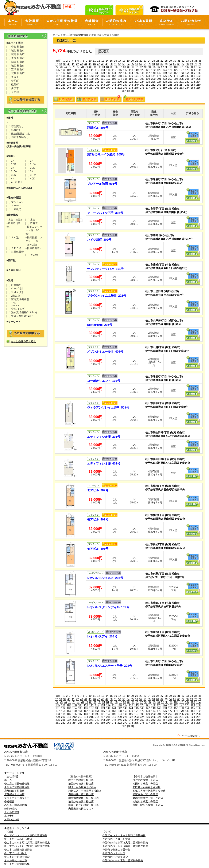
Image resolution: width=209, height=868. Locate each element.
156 (198, 73)
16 (115, 61)
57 (141, 64)
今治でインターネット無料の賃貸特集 (124, 835)
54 (128, 64)
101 (182, 67)
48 (103, 64)
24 (149, 61)
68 (187, 64)
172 (142, 76)
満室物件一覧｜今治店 (145, 794)
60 (153, 64)
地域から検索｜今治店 (145, 802)
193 (114, 79)
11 (94, 61)
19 (128, 61)
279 (159, 88)
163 (92, 76)
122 (153, 70)
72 (57, 67)
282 (176, 88)
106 (63, 70)
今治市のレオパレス (114, 853)
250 (142, 85)
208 (198, 79)
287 (124, 91)
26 (158, 61)
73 (61, 67)
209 (58, 82)
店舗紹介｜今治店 (14, 794)
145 (136, 73)
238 (74, 85)
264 (74, 88)
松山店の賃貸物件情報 (76, 35)
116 (120, 70)
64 (170, 64)
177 (170, 76)
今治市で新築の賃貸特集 (116, 850)
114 (108, 70)
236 (63, 85)
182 (198, 76)
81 (95, 67)
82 (99, 67)
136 (86, 73)
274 (131, 88)
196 (131, 79)
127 (182, 70)
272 (120, 88)
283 (182, 88)
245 (114, 85)
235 (58, 85)
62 (162, 64)
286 (198, 88)
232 (187, 82)
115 (114, 70)
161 (80, 76)
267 (92, 88)
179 (182, 76)
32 (183, 61)
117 (125, 70)
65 (175, 64)
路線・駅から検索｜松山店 (84, 805)
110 (86, 70)
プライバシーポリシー (17, 798)
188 (86, 79)
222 (131, 82)
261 (58, 88)
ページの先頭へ (191, 736)
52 (119, 64)
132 (63, 73)
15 (111, 61)
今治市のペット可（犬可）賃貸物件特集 (125, 843)
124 (165, 70)
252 (153, 85)
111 (92, 70)
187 (80, 79)
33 (187, 61)
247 (125, 85)
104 (198, 67)
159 (69, 76)
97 (162, 67)
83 (103, 67)
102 (187, 67)
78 (82, 67)
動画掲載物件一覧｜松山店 (84, 798)
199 (148, 79)
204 (176, 79)
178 (176, 76)
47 (98, 64)
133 (69, 73)
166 (108, 76)
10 (90, 61)
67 (183, 64)
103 (193, 67)
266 (86, 88)
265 (80, 88)
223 (136, 82)
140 (108, 73)
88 (125, 67)
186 (74, 79)
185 (69, 79)
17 (120, 61)
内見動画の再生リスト (81, 809)
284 (187, 88)
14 (107, 61)
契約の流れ (11, 809)
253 (159, 85)
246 (120, 85)
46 (94, 64)
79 (87, 67)
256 (176, 85)
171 (136, 76)
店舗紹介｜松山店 (14, 791)
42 (77, 64)
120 (142, 70)
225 (148, 82)
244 (108, 85)
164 (97, 76)
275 (136, 88)
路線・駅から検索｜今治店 (148, 805)
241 (92, 85)
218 (108, 82)
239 (80, 85)
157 (58, 76)
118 (131, 70)
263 (69, 88)
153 (182, 73)
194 (120, 79)
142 (120, 73)
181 (193, 76)
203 (170, 79)
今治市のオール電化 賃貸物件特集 (123, 860)
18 (124, 61)
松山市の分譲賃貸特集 (17, 864)
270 (108, 88)
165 (103, 76)
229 (170, 82)
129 (193, 70)
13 (103, 61)
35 (196, 61)
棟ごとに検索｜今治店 (145, 780)
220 (120, 82)
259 (193, 85)
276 (142, 88)
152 (176, 73)
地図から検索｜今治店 (145, 784)
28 (166, 61)
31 (179, 61)
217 (103, 82)
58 (145, 64)
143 (125, 73)
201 (159, 79)
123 (159, 70)
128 (187, 70)
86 (116, 67)
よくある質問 (12, 812)
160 (74, 76)
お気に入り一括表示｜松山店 (85, 791)
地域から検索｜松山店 (81, 802)
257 (182, 85)
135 (80, 73)
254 (165, 85)
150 (165, 73)
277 (148, 88)
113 (103, 70)
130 (198, 70)
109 (80, 70)
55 (132, 64)
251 (148, 85)
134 (74, 73)
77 (78, 67)
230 (176, 82)
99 (171, 67)
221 (125, 82)
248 (131, 85)
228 (165, 82)
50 (111, 64)
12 (99, 61)
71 (200, 64)
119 (136, 70)
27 (162, 61)
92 (141, 67)
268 (97, 88)
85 (112, 67)
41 (73, 64)
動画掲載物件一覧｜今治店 (148, 798)
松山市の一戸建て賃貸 (17, 857)
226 (153, 82)
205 (182, 79)
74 (65, 67)
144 (131, 73)
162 (86, 76)
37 (56, 64)
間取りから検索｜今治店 (147, 787)
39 (65, 64)
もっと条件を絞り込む (23, 341)
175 (159, 76)
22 (141, 61)
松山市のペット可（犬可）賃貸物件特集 (27, 843)
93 (146, 67)
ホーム (57, 35)
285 (193, 88)
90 (133, 67)
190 (97, 79)
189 (92, 79)
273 (125, 88)
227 (159, 82)
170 (131, 76)
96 (158, 67)
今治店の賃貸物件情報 (17, 787)
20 (132, 61)
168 (120, 76)
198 (142, 79)
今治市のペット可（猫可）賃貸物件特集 (125, 846)
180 (187, 76)
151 (170, 73)
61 (158, 64)
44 (86, 64)
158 (63, 76)
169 (125, 76)
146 (142, 73)
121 (148, 70)
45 (90, 64)
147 (148, 73)
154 (187, 73)
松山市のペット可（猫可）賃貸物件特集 (27, 846)
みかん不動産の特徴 (16, 805)
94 (150, 67)
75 (69, 67)
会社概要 (9, 802)
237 (69, 85)
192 (108, 79)
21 (137, 61)
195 (125, 79)
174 (153, 76)
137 (92, 73)
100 (176, 67)
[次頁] (131, 91)
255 (170, 85)
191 (103, 79)
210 (63, 82)
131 (58, 73)
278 (153, 88)
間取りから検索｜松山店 (82, 787)
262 (63, 88)
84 (108, 67)
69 (191, 64)
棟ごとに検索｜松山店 (81, 780)
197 (136, 79)
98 (167, 67)
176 (165, 76)
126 (176, 70)
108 (74, 70)
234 (198, 82)
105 (58, 70)
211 (69, 82)
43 (82, 64)
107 (69, 70)
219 (114, 82)
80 (91, 67)
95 (154, 67)
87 (120, 67)
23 (145, 61)
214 (86, 82)
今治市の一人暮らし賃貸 (116, 839)
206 (187, 79)
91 (137, 67)
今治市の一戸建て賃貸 (115, 857)
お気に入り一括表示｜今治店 (149, 791)
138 (97, 73)
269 (103, 88)
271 (114, 88)
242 (97, 85)
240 (86, 85)
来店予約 (9, 816)
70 (196, 64)
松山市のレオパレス (16, 853)
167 (114, 76)
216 (97, 82)
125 (170, 70)
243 (103, 85)
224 (142, 82)
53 (124, 64)
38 (60, 64)
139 (103, 73)
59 (149, 64)
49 (107, 64)
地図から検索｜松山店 (81, 784)
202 (165, 79)
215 (92, 82)
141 (114, 73)
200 (153, 79)
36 (200, 61)
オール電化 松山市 (16, 860)
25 (153, 61)
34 (191, 61)
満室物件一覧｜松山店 (81, 794)
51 (115, 64)
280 (165, 88)
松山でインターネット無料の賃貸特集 (26, 835)
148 (153, 73)
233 (193, 82)
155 (193, 73)
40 (69, 64)
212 (74, 82)
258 (187, 85)
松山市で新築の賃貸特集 (18, 850)
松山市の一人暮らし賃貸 (18, 839)
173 (148, 76)
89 (129, 67)
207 (193, 79)
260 (198, 85)
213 (80, 82)
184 (63, 79)
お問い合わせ (12, 819)
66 (179, 64)
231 (182, 82)
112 (97, 70)
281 (170, 88)
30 (175, 61)
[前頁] (58, 61)
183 (58, 79)
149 (159, 73)
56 (137, 64)
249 (136, 85)
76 (74, 67)
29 (170, 61)
